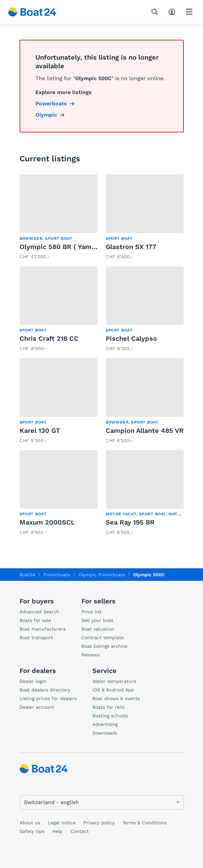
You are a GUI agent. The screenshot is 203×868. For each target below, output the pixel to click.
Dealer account (37, 707)
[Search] (156, 12)
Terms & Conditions (145, 823)
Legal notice (62, 823)
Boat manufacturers (43, 629)
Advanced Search (39, 612)
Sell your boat (97, 620)
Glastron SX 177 (131, 247)
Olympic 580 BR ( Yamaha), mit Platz (79, 247)
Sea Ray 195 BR (130, 522)
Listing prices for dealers (48, 698)
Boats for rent (108, 707)
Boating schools (110, 716)
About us (30, 823)
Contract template (103, 638)
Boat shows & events (116, 698)
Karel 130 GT (40, 431)
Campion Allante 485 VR (145, 431)
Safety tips (32, 831)
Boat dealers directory (45, 690)
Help (57, 831)
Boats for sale (35, 620)
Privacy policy (99, 823)
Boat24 (27, 575)
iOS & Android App (113, 690)
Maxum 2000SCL (47, 522)
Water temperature (114, 681)
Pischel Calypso (131, 338)
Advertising (105, 724)
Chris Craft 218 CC (49, 338)
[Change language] (102, 802)
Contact (80, 831)
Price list (92, 612)
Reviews (91, 655)
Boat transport (36, 638)
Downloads (105, 733)
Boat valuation (98, 629)
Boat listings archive (104, 646)
